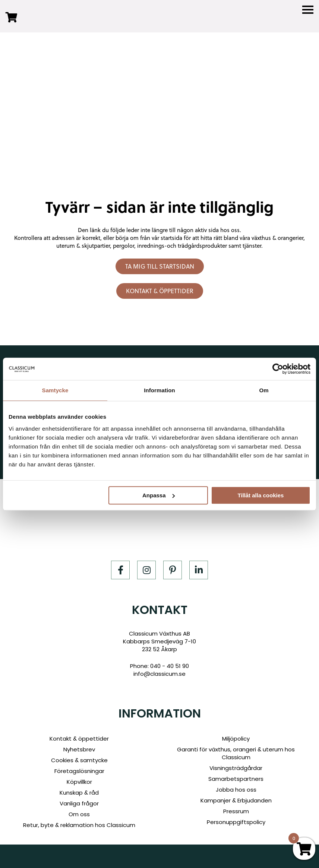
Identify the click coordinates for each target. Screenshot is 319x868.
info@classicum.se (159, 674)
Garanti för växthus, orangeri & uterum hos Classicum (236, 753)
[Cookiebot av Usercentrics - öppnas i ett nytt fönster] (278, 369)
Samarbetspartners (236, 779)
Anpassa (159, 495)
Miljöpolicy (236, 739)
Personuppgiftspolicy (236, 822)
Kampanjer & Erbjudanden (236, 800)
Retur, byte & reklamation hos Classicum (79, 825)
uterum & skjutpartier (83, 246)
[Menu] (308, 10)
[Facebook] (120, 570)
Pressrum (236, 811)
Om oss (79, 814)
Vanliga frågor (79, 803)
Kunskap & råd (79, 793)
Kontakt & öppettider (160, 291)
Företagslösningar (79, 771)
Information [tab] (159, 390)
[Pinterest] (173, 570)
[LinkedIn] (199, 570)
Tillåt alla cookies (260, 495)
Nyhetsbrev (79, 749)
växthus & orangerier (277, 238)
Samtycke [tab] (55, 390)
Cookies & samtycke (79, 760)
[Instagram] (146, 570)
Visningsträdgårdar (236, 768)
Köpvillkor (79, 782)
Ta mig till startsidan (160, 266)
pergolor (124, 246)
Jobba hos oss (236, 790)
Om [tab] (264, 390)
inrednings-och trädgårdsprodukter (182, 246)
